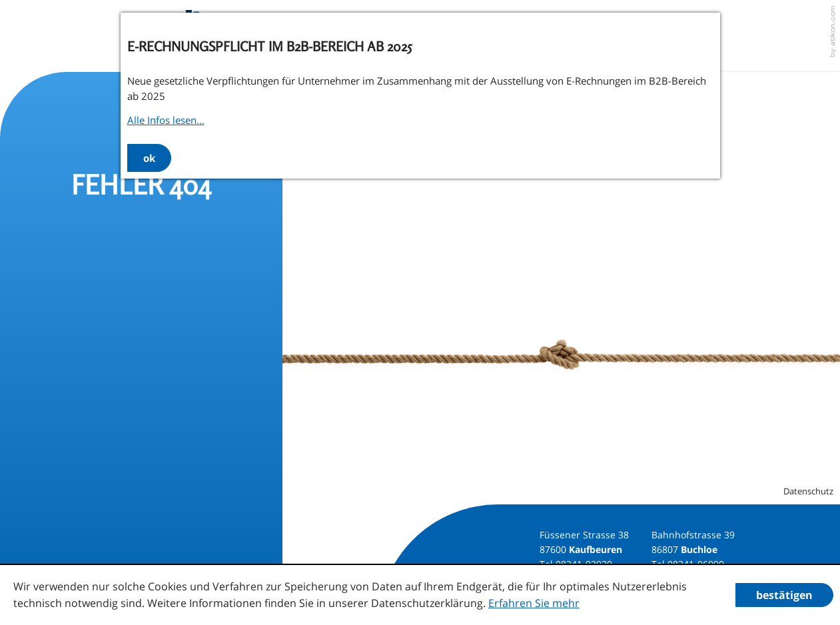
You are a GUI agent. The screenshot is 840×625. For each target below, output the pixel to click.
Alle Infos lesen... (166, 120)
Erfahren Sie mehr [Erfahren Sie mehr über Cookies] (534, 603)
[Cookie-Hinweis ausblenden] (784, 595)
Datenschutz (808, 491)
